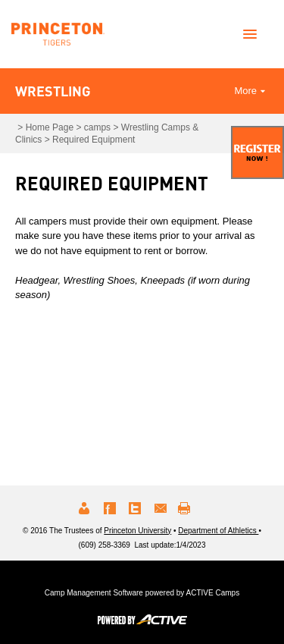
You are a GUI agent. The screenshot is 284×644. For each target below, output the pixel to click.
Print (186, 508)
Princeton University (137, 531)
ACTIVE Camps (213, 593)
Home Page (50, 127)
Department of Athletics (218, 531)
